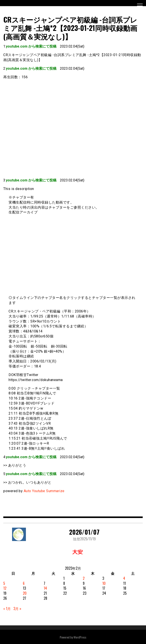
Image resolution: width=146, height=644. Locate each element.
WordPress (80, 637)
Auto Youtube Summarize (44, 491)
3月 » (17, 609)
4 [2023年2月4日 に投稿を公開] (124, 578)
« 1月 (7, 609)
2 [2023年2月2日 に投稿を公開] (84, 578)
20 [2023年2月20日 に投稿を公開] (25, 593)
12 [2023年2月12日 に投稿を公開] (5, 588)
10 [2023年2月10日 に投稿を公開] (104, 583)
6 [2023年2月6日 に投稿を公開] (24, 583)
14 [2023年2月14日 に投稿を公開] (45, 588)
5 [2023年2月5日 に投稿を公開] (4, 583)
